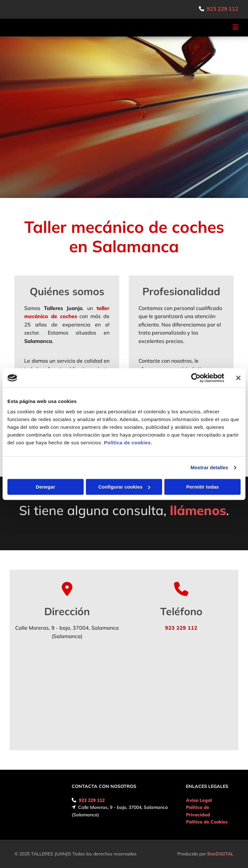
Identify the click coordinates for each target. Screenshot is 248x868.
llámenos (198, 510)
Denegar (46, 487)
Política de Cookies (207, 822)
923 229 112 (222, 9)
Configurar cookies (124, 487)
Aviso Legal (199, 800)
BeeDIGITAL (220, 854)
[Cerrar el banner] (238, 378)
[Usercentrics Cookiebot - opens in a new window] (196, 378)
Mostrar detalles (209, 467)
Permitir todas (203, 487)
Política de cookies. (128, 443)
